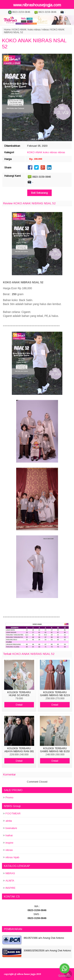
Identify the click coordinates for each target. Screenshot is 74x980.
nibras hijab (12, 857)
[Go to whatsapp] (65, 968)
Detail (19, 705)
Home (7, 30)
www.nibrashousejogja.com (37, 5)
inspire (9, 843)
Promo (9, 797)
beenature (11, 828)
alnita (9, 821)
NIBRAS (10, 873)
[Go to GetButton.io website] (65, 976)
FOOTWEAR (13, 813)
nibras (45, 30)
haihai (9, 835)
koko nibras (34, 30)
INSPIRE (10, 888)
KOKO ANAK (19, 30)
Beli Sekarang (39, 193)
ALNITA (10, 881)
